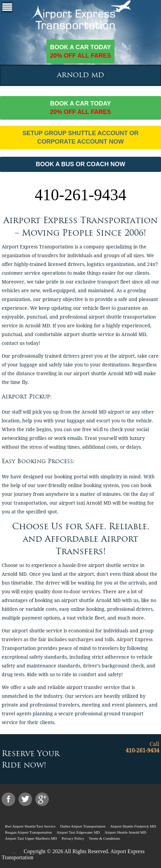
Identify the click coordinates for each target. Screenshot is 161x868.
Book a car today (80, 52)
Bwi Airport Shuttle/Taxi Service (30, 826)
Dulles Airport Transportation (83, 826)
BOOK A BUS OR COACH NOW (80, 164)
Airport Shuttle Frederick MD (133, 826)
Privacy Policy (73, 838)
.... (14, 852)
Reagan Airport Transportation (28, 832)
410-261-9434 (80, 195)
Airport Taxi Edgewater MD (78, 832)
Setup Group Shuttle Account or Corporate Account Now (81, 137)
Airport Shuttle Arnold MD (125, 832)
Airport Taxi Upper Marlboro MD (31, 838)
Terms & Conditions (105, 838)
